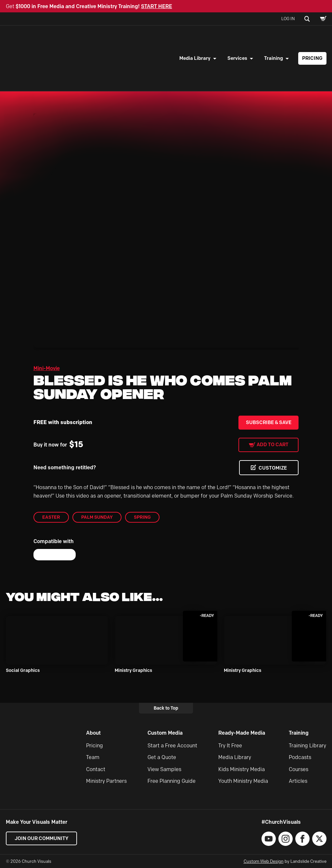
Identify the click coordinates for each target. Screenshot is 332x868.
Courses (299, 769)
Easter (51, 517)
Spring (142, 517)
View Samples (164, 769)
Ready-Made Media (242, 733)
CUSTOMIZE (272, 468)
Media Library (195, 58)
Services (237, 58)
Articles (298, 781)
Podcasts (300, 758)
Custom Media (165, 733)
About (93, 733)
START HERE (157, 6)
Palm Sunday (97, 517)
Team (93, 758)
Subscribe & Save (269, 422)
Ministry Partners (106, 781)
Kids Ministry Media (242, 769)
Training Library (307, 746)
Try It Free (230, 746)
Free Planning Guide (172, 781)
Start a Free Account (172, 746)
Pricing (312, 58)
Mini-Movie (47, 368)
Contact (96, 769)
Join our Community (42, 838)
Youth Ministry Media (243, 781)
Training (274, 58)
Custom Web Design (264, 861)
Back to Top (166, 708)
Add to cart (273, 445)
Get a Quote (162, 758)
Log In (288, 19)
